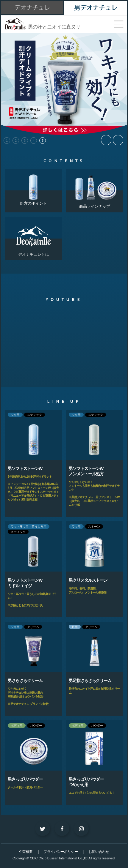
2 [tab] (16, 141)
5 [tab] (43, 141)
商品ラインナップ (95, 189)
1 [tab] (7, 141)
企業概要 (26, 852)
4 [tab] (34, 141)
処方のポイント (33, 187)
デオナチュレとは (33, 237)
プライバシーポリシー (61, 852)
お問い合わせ (99, 852)
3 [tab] (25, 141)
